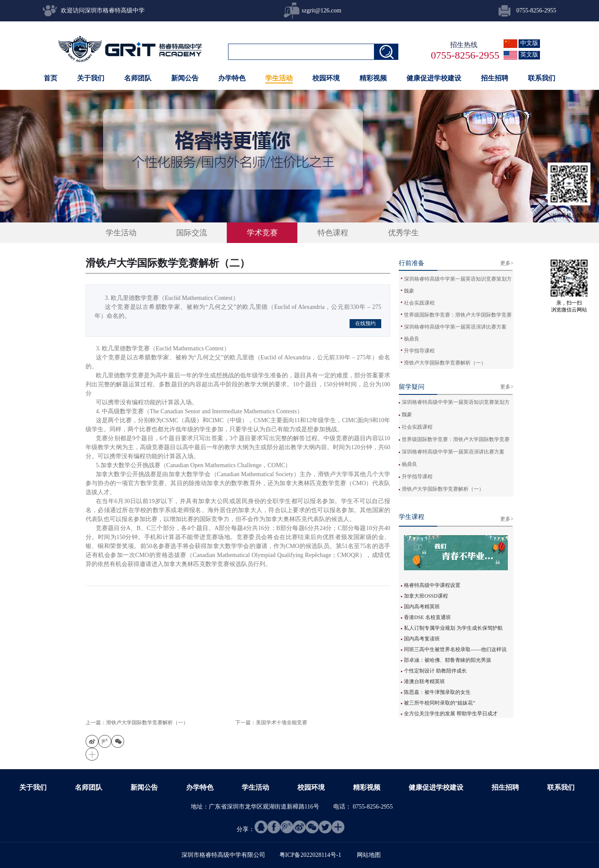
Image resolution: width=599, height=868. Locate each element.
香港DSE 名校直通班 (427, 617)
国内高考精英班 (422, 607)
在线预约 (365, 323)
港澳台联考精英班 (424, 681)
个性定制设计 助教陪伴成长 (435, 671)
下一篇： (271, 723)
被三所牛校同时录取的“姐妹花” (440, 703)
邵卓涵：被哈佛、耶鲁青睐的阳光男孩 (448, 660)
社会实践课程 (419, 303)
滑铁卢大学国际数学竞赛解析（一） (445, 363)
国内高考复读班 (422, 639)
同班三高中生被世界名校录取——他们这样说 (455, 649)
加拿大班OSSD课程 (426, 596)
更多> (507, 519)
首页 (50, 78)
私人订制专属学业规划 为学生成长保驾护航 (453, 628)
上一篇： (137, 723)
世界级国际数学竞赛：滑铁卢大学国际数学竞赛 (458, 315)
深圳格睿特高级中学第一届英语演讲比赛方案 (455, 327)
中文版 (529, 43)
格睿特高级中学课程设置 (432, 585)
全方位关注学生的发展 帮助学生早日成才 (451, 714)
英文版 (529, 55)
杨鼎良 (412, 339)
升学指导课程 (419, 351)
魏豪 (409, 291)
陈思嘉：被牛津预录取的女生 (437, 692)
